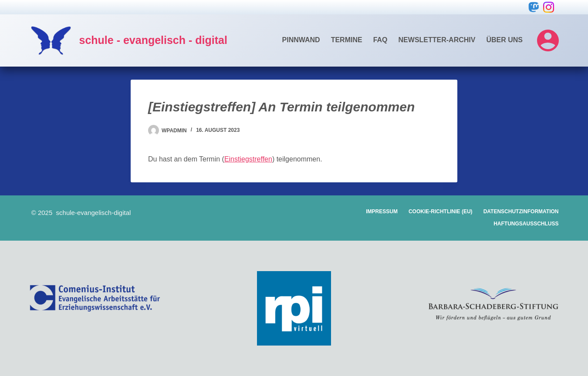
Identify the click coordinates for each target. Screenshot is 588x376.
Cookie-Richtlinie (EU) (441, 211)
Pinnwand (301, 40)
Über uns (504, 40)
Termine (347, 40)
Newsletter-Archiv (437, 40)
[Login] (548, 40)
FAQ (380, 40)
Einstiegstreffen (248, 159)
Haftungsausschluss (526, 224)
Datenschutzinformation (521, 211)
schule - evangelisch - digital (153, 40)
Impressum (382, 211)
